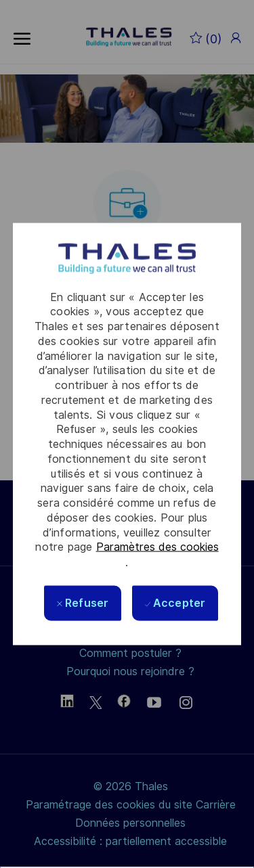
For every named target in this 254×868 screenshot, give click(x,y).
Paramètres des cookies (157, 547)
